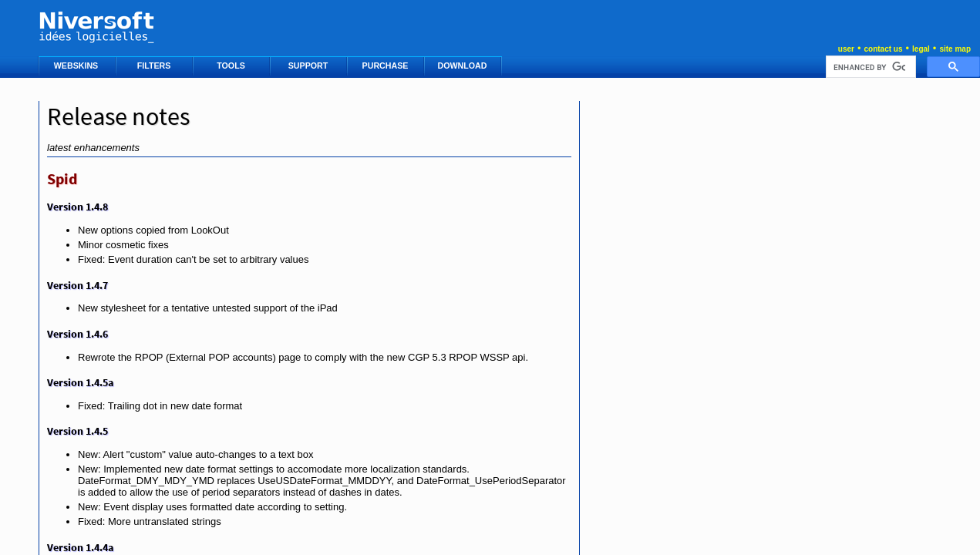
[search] (869, 67)
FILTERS (155, 66)
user (846, 49)
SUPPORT (309, 66)
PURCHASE (387, 66)
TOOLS (232, 66)
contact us (883, 49)
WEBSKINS (77, 66)
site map (955, 49)
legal (921, 49)
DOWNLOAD (464, 66)
